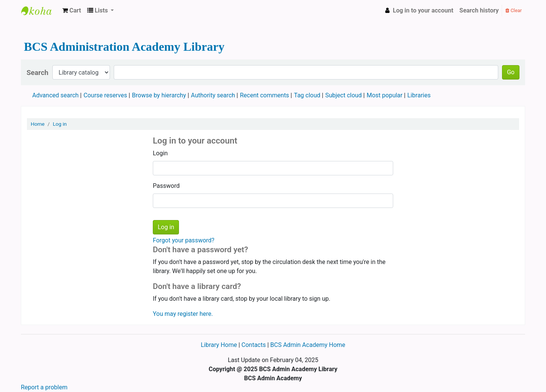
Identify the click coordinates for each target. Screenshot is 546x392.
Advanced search (55, 95)
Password (166, 186)
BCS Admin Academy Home (308, 345)
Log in (60, 124)
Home (38, 124)
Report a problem (44, 387)
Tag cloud (307, 95)
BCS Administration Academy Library (40, 11)
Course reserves (105, 95)
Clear (514, 10)
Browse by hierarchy (159, 95)
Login (160, 153)
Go (511, 72)
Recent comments (265, 95)
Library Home (219, 345)
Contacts (254, 345)
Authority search (213, 95)
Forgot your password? (184, 240)
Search (38, 73)
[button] (72, 11)
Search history (479, 10)
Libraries (419, 95)
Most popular (384, 95)
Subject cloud (344, 95)
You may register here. (183, 314)
